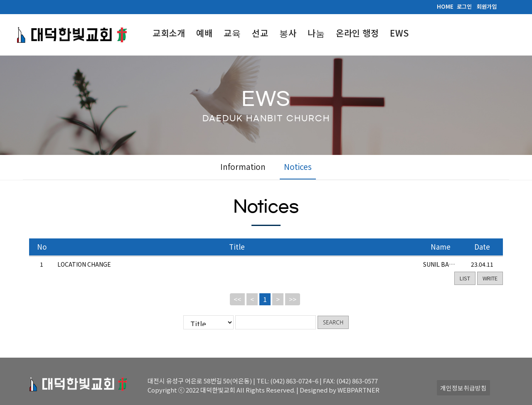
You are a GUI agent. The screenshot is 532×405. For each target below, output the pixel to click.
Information (243, 166)
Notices (298, 166)
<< (237, 299)
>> (293, 299)
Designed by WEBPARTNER (340, 390)
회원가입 (487, 6)
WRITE (490, 278)
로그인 (464, 6)
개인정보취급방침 (463, 388)
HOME (445, 6)
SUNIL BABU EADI (447, 264)
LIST (465, 278)
